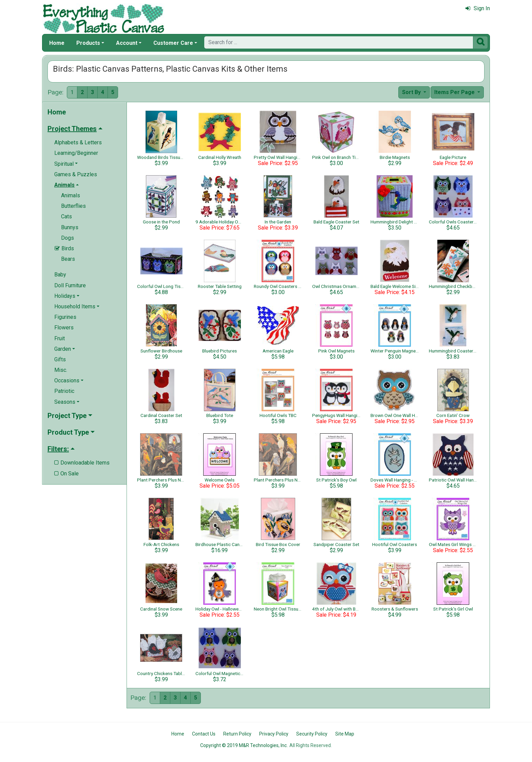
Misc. (61, 370)
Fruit (60, 338)
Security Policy (312, 734)
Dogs (68, 238)
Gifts (60, 359)
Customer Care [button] (173, 43)
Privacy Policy (274, 734)
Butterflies (73, 206)
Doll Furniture (70, 285)
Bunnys (70, 227)
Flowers (64, 328)
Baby (60, 275)
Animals (71, 195)
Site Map (345, 734)
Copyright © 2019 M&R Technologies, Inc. (244, 745)
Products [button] (88, 43)
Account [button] (127, 43)
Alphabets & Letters (78, 142)
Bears (68, 259)
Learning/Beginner (76, 153)
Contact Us (204, 734)
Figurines (65, 317)
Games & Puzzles (76, 174)
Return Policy (237, 734)
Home (57, 43)
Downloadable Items (82, 463)
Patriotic (64, 391)
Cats (66, 216)
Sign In (478, 8)
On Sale (66, 474)
